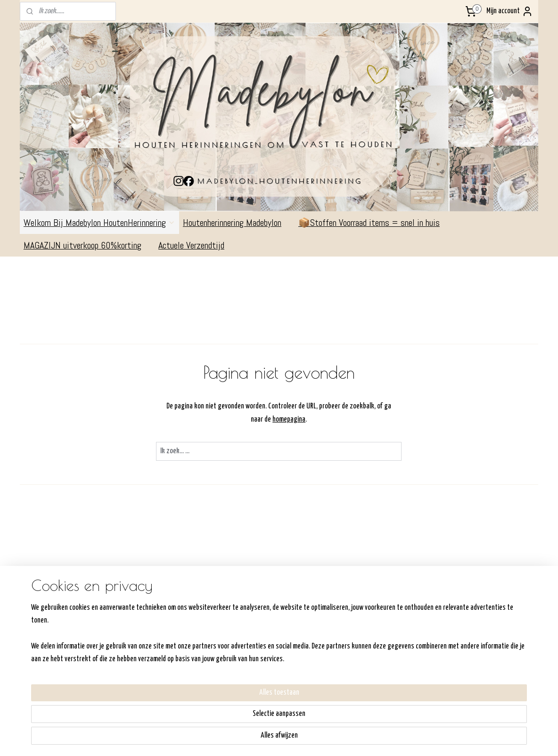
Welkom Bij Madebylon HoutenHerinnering (99, 223)
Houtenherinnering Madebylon (237, 223)
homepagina (289, 420)
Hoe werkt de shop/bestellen (270, 620)
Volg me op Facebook (485, 605)
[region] (217, 718)
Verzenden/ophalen (256, 633)
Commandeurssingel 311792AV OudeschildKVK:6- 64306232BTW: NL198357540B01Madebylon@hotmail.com (56, 644)
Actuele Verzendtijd (196, 245)
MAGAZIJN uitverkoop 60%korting (87, 245)
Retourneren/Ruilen (256, 644)
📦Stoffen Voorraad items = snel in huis (369, 223)
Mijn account (510, 11)
